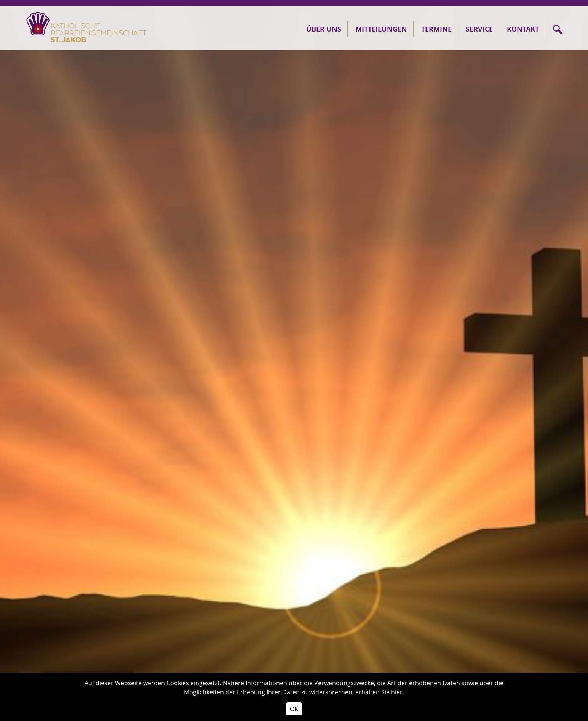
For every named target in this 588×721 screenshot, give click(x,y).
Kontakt (523, 29)
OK (294, 709)
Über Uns (324, 29)
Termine (436, 29)
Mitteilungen (381, 29)
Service (479, 29)
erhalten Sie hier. (380, 692)
